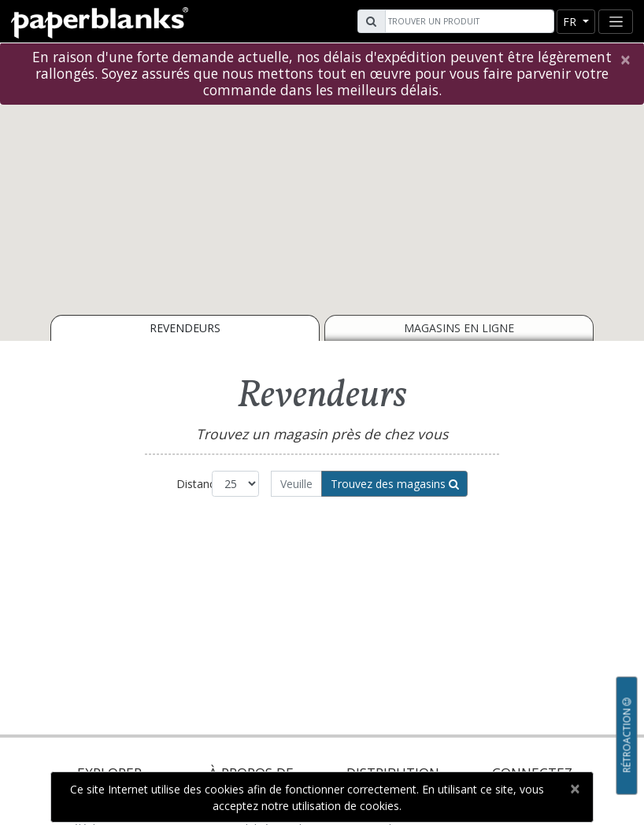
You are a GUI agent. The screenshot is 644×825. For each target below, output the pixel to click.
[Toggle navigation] (616, 22)
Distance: (194, 484)
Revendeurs (185, 328)
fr (571, 22)
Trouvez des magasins (395, 484)
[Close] (625, 60)
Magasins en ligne (459, 328)
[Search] (468, 21)
